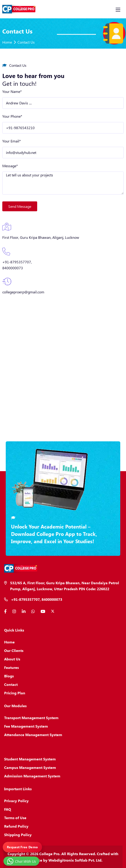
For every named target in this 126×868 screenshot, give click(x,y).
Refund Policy (16, 826)
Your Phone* (12, 116)
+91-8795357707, (17, 262)
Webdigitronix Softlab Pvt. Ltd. (75, 860)
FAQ (8, 809)
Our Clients (14, 650)
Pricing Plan (15, 693)
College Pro (49, 854)
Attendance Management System (33, 735)
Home (7, 42)
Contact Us (26, 42)
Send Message (20, 206)
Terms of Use (15, 818)
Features (11, 667)
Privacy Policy (16, 801)
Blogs (9, 676)
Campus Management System (30, 767)
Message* (10, 166)
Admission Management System (32, 776)
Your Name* (12, 91)
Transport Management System (31, 718)
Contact (11, 684)
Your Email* (12, 141)
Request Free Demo (22, 847)
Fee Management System (26, 726)
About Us (12, 659)
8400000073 (13, 268)
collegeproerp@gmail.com (23, 292)
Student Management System (30, 759)
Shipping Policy (18, 835)
